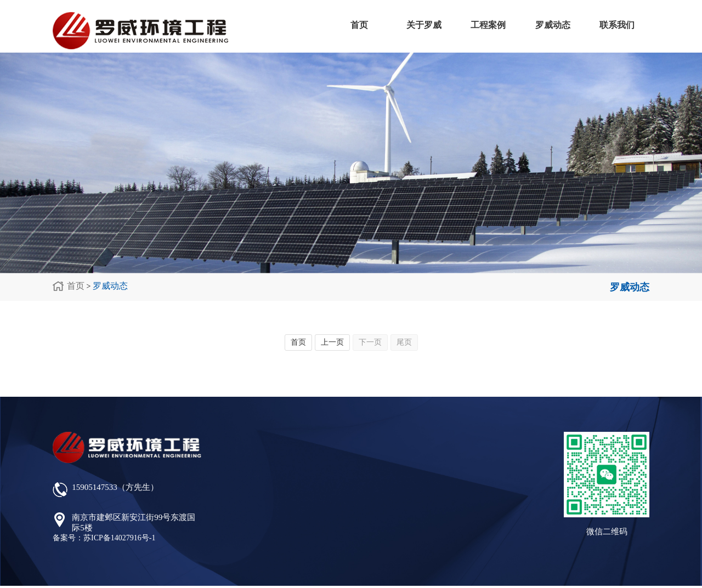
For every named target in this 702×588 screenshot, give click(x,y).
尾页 (404, 342)
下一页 (370, 342)
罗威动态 (553, 25)
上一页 (332, 342)
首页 (359, 25)
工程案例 (488, 25)
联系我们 (617, 25)
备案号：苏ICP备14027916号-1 (104, 538)
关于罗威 (424, 25)
